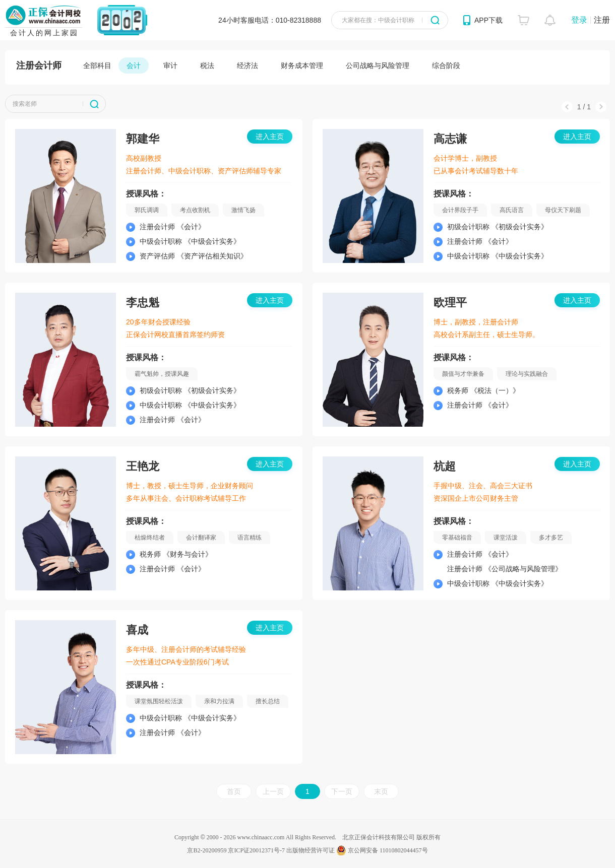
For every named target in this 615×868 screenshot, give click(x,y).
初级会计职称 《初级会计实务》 (498, 227)
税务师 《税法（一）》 (483, 390)
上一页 (273, 791)
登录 (579, 20)
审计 (170, 65)
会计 (134, 65)
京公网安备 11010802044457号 (382, 850)
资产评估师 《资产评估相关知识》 (194, 256)
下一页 (342, 791)
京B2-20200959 (207, 850)
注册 (602, 20)
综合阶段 (446, 65)
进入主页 (270, 137)
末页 (381, 791)
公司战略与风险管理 (378, 65)
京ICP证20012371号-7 (256, 850)
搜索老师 (25, 104)
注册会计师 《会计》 (172, 227)
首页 (234, 791)
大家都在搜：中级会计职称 (378, 20)
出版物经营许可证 (311, 850)
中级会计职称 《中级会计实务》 (190, 241)
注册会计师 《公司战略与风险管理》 (505, 569)
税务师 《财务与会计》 (176, 554)
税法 (207, 65)
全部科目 (97, 65)
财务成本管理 (302, 65)
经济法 (248, 65)
